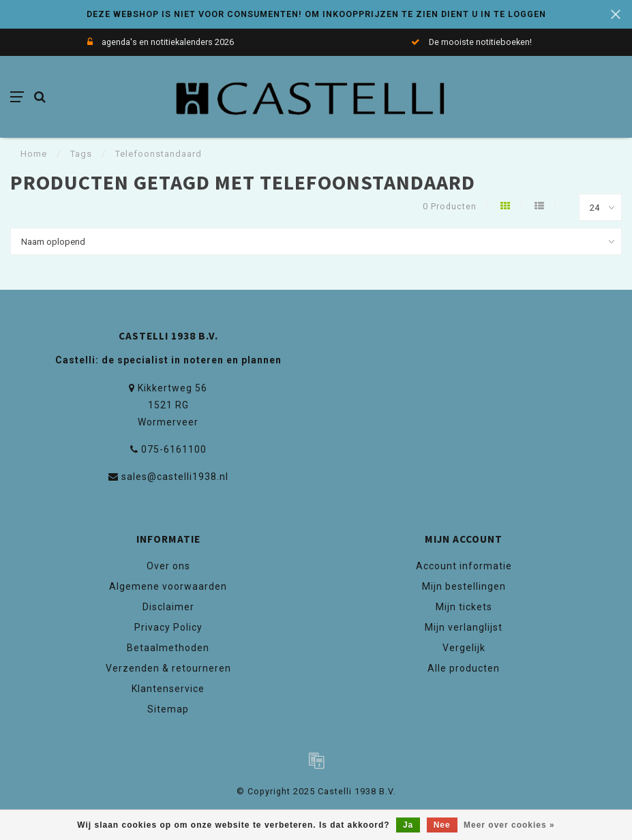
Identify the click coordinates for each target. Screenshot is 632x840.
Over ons (168, 566)
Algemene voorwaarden (168, 586)
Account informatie (464, 566)
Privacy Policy (168, 627)
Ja (408, 825)
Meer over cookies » (509, 825)
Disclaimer (168, 607)
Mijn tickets (464, 607)
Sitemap (168, 709)
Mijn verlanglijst (464, 627)
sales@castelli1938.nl (175, 477)
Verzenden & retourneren (168, 668)
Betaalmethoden (168, 648)
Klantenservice (168, 689)
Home (34, 154)
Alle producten (464, 668)
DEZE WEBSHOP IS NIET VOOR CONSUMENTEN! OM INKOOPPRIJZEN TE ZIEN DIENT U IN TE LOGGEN (316, 14)
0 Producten (450, 206)
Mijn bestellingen (464, 586)
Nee (442, 825)
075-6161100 (174, 449)
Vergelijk (464, 648)
